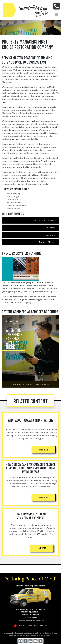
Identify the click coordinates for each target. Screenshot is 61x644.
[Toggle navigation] (56, 14)
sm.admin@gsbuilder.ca (33, 620)
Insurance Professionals (45, 220)
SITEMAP (20, 586)
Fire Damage (13, 197)
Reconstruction (14, 209)
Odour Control (14, 200)
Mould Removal (14, 203)
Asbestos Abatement (17, 206)
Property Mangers (48, 242)
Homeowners (50, 235)
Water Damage (14, 194)
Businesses (51, 228)
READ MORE (44, 450)
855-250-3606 (32, 617)
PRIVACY (28, 586)
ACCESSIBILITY (39, 586)
